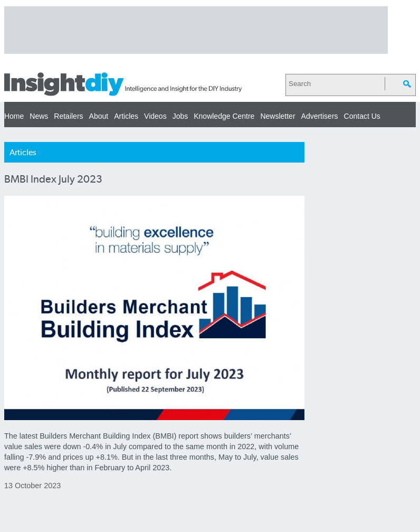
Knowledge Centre (224, 116)
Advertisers (320, 116)
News (39, 116)
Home (14, 116)
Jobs (180, 116)
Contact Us (362, 116)
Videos (155, 116)
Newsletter (278, 116)
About (99, 116)
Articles (126, 116)
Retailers (68, 116)
